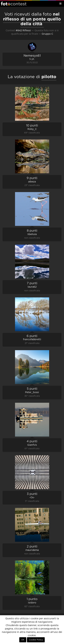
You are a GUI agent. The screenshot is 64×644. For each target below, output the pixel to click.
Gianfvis (32, 445)
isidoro (32, 603)
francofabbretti (32, 339)
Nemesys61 (32, 56)
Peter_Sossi (32, 392)
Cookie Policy (36, 640)
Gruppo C (47, 34)
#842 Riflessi (23, 31)
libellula (32, 234)
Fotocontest (14, 4)
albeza (32, 182)
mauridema (32, 550)
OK (23, 640)
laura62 (32, 287)
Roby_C (32, 129)
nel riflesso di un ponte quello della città (32, 19)
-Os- (32, 498)
